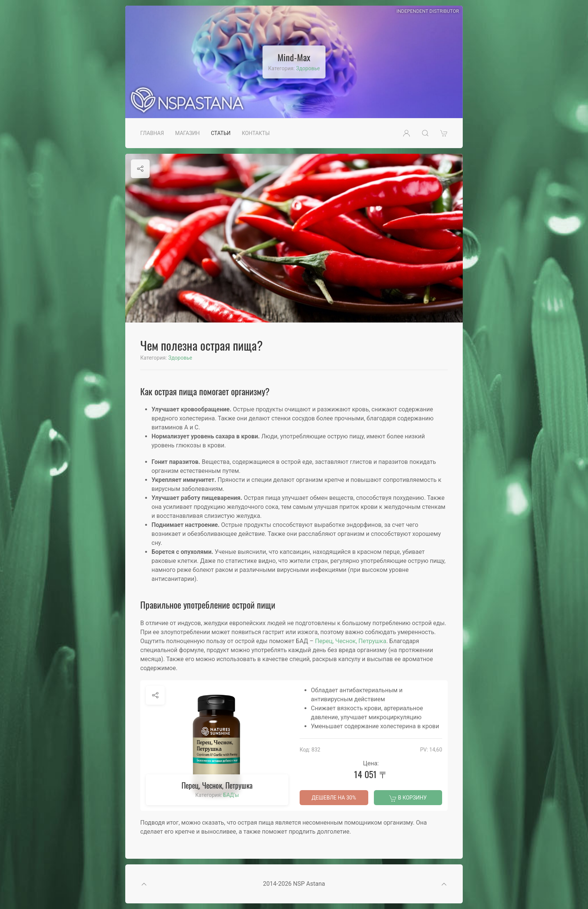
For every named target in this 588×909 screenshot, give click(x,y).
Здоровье (308, 68)
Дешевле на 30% (334, 798)
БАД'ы (231, 795)
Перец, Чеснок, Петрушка (351, 641)
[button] (406, 133)
